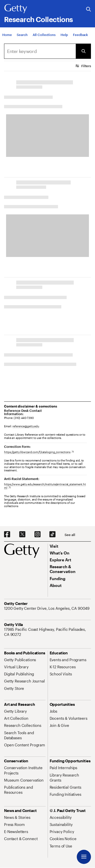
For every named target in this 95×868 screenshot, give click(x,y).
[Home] (7, 35)
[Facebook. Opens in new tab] (7, 534)
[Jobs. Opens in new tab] (53, 711)
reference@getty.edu (26, 426)
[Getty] (16, 9)
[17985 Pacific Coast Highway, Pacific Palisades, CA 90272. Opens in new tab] (48, 632)
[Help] (64, 35)
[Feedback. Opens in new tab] (80, 35)
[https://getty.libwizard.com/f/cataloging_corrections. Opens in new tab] (39, 452)
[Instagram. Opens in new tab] (37, 534)
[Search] (22, 35)
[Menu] (84, 857)
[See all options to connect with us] (70, 535)
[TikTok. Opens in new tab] (52, 534)
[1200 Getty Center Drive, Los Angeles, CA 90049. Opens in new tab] (47, 608)
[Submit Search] (83, 51)
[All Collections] (44, 35)
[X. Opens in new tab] (22, 534)
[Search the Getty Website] (89, 10)
